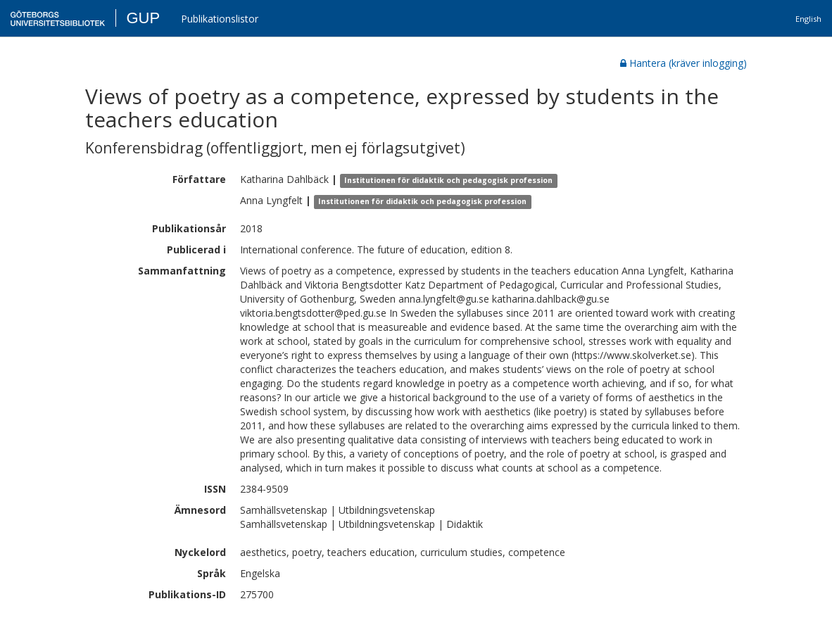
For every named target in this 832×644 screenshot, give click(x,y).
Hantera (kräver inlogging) (683, 63)
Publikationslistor (220, 19)
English (808, 19)
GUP (143, 18)
